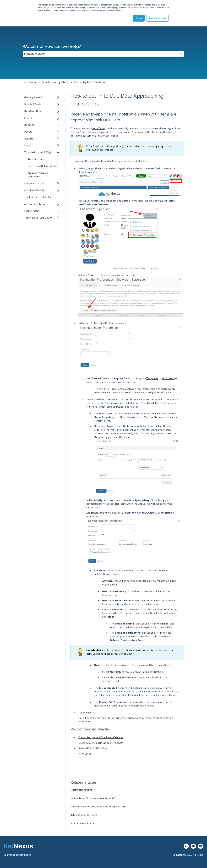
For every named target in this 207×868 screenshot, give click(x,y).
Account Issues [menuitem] (36, 159)
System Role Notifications (93, 748)
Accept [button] (139, 18)
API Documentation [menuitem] (35, 204)
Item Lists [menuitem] (30, 125)
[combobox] (100, 54)
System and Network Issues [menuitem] (43, 166)
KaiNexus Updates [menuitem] (34, 183)
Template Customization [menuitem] (38, 218)
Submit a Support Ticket (17, 855)
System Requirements (81, 790)
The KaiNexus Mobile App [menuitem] (38, 197)
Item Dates (85, 754)
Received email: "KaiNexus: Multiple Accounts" (93, 798)
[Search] (181, 54)
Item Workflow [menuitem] (33, 111)
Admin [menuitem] (28, 145)
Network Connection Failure (84, 815)
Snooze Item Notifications (83, 823)
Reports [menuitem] (29, 139)
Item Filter (153, 403)
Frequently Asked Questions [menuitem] (38, 175)
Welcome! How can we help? (52, 46)
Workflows (168, 378)
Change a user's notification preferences (101, 743)
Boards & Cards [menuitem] (33, 104)
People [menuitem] (28, 132)
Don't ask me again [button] (158, 18)
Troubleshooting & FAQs (55, 82)
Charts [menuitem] (28, 118)
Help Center (29, 82)
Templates (152, 378)
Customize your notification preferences (101, 737)
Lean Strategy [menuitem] (32, 211)
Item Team (98, 128)
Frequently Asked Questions (90, 82)
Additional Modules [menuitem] (35, 190)
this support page (114, 146)
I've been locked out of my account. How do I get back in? (98, 807)
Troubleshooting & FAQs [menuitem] (38, 152)
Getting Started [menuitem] (33, 97)
